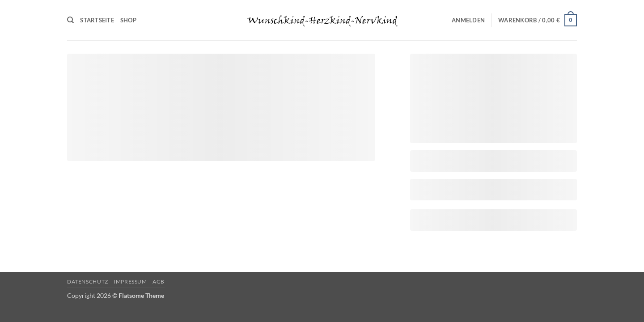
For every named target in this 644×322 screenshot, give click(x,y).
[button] (468, 20)
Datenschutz (88, 282)
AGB (159, 282)
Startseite (97, 20)
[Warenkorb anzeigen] (538, 20)
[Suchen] (70, 20)
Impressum (130, 282)
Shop (128, 20)
